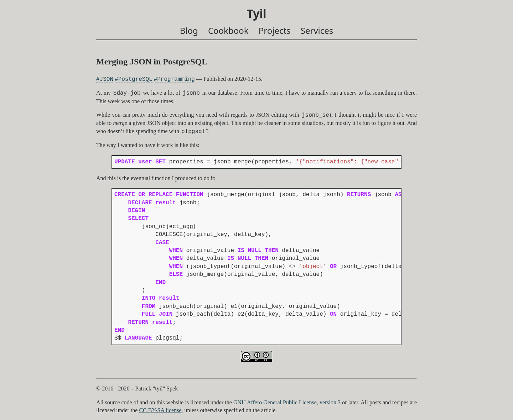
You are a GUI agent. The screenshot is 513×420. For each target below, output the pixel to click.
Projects (275, 30)
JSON (107, 79)
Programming (176, 79)
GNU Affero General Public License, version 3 (287, 402)
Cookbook (228, 30)
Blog (189, 30)
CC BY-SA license (160, 410)
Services (317, 30)
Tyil (256, 13)
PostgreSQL (135, 79)
